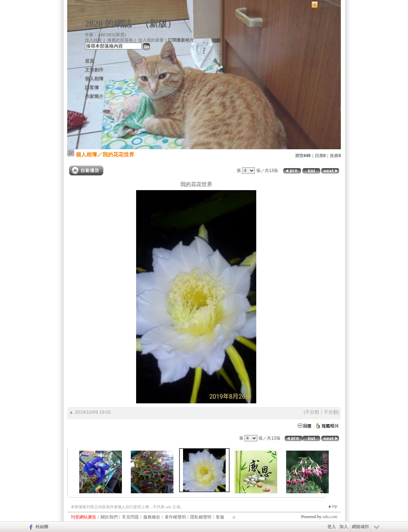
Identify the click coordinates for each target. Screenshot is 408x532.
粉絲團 (42, 527)
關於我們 (109, 517)
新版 (158, 24)
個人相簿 (94, 79)
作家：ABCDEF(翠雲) (105, 35)
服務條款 (152, 517)
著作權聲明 (175, 517)
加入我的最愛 (151, 40)
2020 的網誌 (108, 24)
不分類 (312, 412)
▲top (332, 506)
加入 (344, 527)
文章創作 (94, 70)
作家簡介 (94, 96)
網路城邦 (328, 5)
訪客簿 (92, 88)
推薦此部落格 (120, 40)
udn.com (330, 517)
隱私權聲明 (201, 517)
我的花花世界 (118, 154)
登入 (332, 527)
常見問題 (130, 517)
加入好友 (93, 40)
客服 (220, 517)
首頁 (90, 61)
